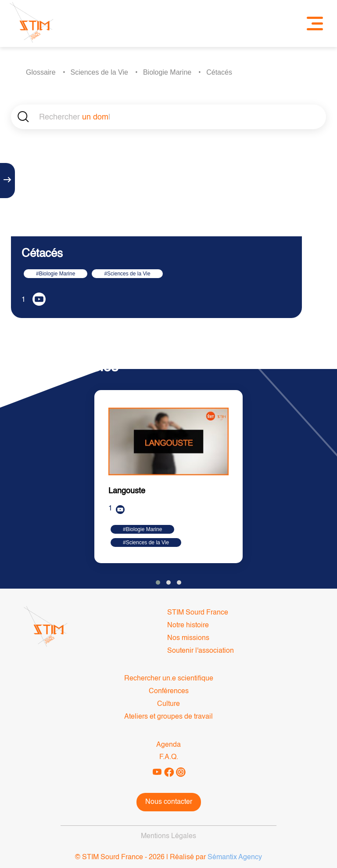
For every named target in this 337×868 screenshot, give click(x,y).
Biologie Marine (167, 72)
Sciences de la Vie (99, 72)
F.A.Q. (169, 757)
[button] (158, 582)
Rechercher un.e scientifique (169, 679)
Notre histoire (188, 626)
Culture (168, 704)
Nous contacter (169, 802)
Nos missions (188, 638)
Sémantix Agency (235, 857)
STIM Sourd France (198, 613)
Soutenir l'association (201, 651)
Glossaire (41, 72)
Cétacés (219, 72)
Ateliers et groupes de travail (168, 717)
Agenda (168, 745)
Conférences (169, 691)
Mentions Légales (168, 836)
